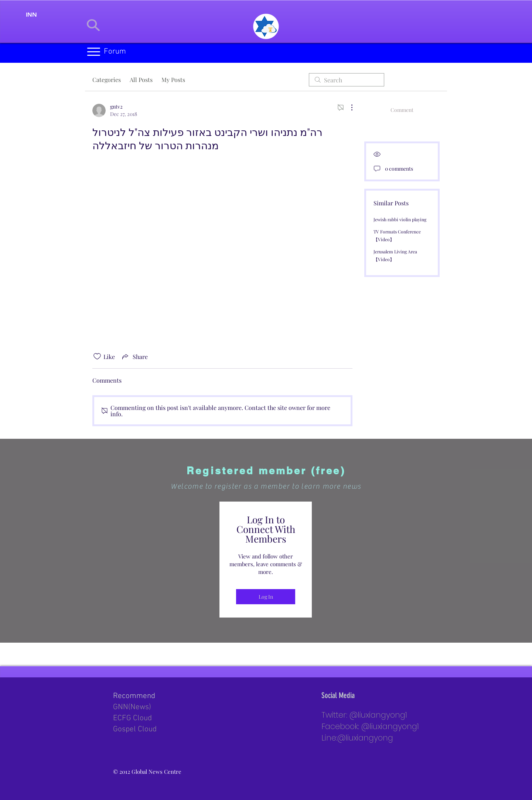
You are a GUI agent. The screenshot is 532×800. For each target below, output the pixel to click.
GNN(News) (132, 707)
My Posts (173, 80)
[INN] (31, 15)
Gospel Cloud (135, 729)
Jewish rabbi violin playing (400, 219)
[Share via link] (134, 356)
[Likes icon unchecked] (97, 356)
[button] (94, 52)
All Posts (141, 80)
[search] (347, 80)
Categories (107, 80)
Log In (266, 597)
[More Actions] (348, 107)
